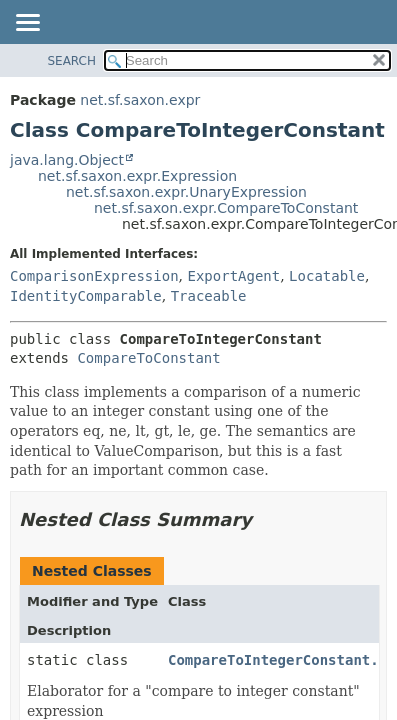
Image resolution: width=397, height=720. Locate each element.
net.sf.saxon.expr (140, 100)
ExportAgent (233, 276)
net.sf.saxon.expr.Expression (137, 176)
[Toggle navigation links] (27, 24)
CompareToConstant (148, 358)
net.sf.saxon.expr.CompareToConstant (226, 208)
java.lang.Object (67, 160)
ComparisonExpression (94, 276)
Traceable (209, 296)
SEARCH (71, 61)
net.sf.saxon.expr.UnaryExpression (186, 192)
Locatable (327, 276)
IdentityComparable (86, 296)
